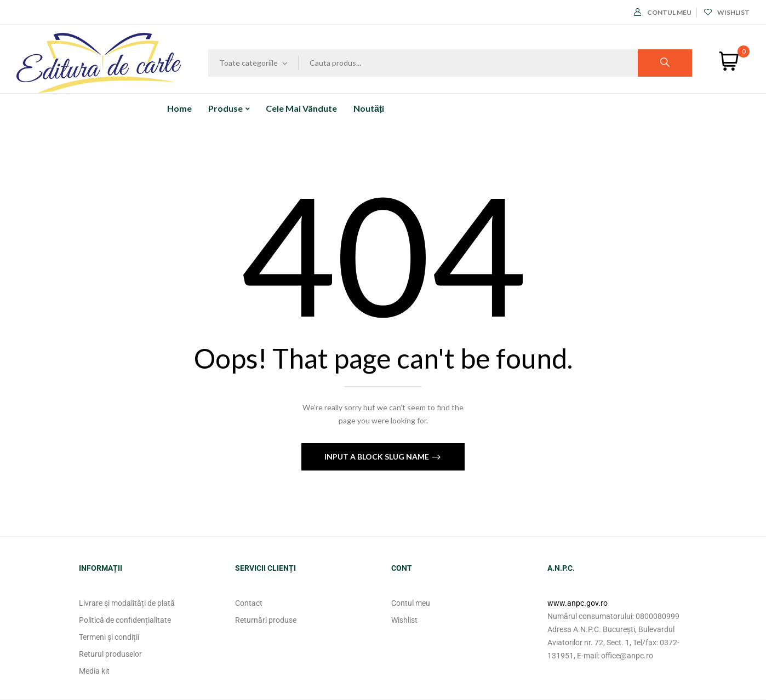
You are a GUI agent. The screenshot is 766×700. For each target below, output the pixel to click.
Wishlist (727, 12)
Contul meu (663, 12)
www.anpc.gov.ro (578, 603)
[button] (729, 61)
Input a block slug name (378, 457)
